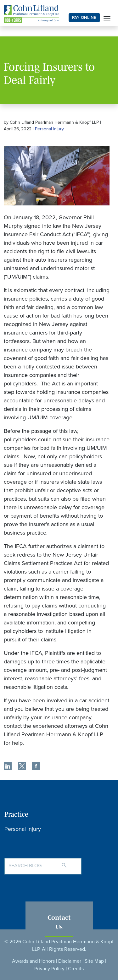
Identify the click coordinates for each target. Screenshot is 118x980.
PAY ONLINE (84, 18)
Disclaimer (70, 961)
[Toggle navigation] (107, 18)
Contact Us (59, 922)
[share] (8, 767)
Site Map (94, 961)
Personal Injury (49, 129)
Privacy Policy (49, 969)
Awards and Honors (33, 961)
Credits (76, 969)
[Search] (70, 863)
